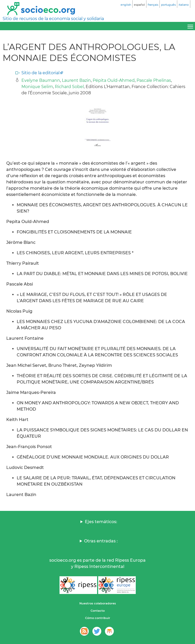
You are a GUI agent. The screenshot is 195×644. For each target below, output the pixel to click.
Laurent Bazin (76, 80)
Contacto (98, 611)
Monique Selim (37, 87)
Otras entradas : (101, 541)
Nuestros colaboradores (98, 603)
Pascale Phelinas (154, 80)
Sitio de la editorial (40, 73)
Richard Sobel (69, 87)
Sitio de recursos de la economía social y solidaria (53, 19)
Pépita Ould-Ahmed (114, 80)
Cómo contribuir (98, 618)
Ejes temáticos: (101, 522)
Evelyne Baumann (41, 80)
